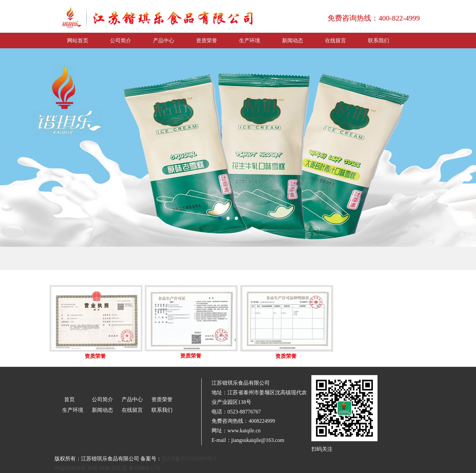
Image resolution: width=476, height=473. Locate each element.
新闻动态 (293, 41)
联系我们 (378, 41)
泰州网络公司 (144, 468)
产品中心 (164, 41)
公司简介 (121, 41)
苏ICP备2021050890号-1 (189, 459)
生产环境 (250, 41)
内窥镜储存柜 (70, 468)
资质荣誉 (207, 41)
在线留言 (336, 41)
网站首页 (78, 41)
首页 (69, 399)
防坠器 (119, 468)
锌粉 (93, 468)
